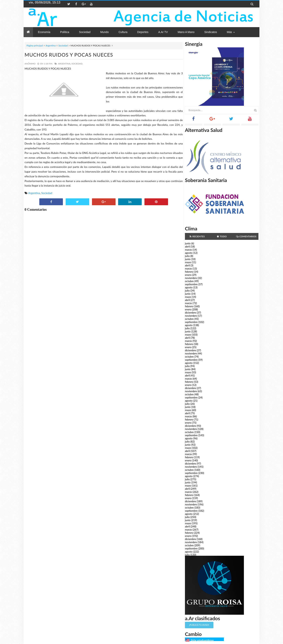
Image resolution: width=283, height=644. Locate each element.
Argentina (51, 46)
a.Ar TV (163, 32)
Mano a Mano (186, 32)
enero (188, 275)
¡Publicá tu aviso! (199, 625)
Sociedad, (77, 64)
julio (187, 256)
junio (188, 243)
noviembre (191, 278)
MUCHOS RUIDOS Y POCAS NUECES (69, 55)
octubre (189, 281)
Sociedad (63, 46)
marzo (188, 250)
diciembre (191, 313)
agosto (189, 253)
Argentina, (64, 64)
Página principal (35, 46)
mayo (188, 262)
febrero (189, 272)
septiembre (191, 284)
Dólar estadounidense (202, 640)
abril (187, 247)
